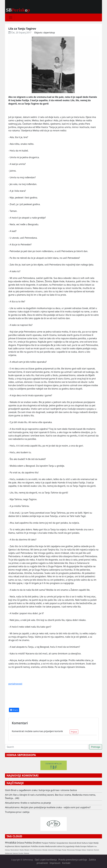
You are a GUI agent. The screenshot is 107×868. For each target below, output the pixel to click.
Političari (52, 843)
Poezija (64, 850)
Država (20, 843)
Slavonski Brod (75, 843)
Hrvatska (11, 843)
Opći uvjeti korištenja (46, 860)
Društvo (37, 843)
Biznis (17, 846)
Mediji (96, 843)
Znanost (96, 850)
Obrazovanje (71, 850)
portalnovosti (15, 684)
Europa (83, 846)
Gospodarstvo (62, 843)
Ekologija (78, 850)
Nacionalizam (15, 850)
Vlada (77, 846)
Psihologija (58, 850)
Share (14, 710)
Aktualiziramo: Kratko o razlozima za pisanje (28, 803)
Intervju (7, 850)
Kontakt (66, 863)
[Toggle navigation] (11, 17)
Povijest (45, 843)
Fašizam (90, 846)
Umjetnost (90, 850)
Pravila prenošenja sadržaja (73, 860)
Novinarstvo (38, 850)
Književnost (10, 846)
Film (96, 847)
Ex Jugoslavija (69, 846)
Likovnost (51, 850)
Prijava (74, 732)
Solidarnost (9, 853)
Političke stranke (38, 846)
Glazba (22, 850)
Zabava (84, 850)
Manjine (27, 850)
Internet (15, 853)
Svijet (91, 843)
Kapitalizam (25, 846)
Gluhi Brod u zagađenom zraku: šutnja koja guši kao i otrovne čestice (41, 790)
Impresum (55, 863)
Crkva (32, 850)
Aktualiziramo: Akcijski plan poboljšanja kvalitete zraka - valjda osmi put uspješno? (48, 807)
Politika (28, 843)
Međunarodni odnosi (54, 846)
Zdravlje (45, 850)
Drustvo (21, 853)
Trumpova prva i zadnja (17, 812)
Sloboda (27, 853)
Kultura (85, 843)
